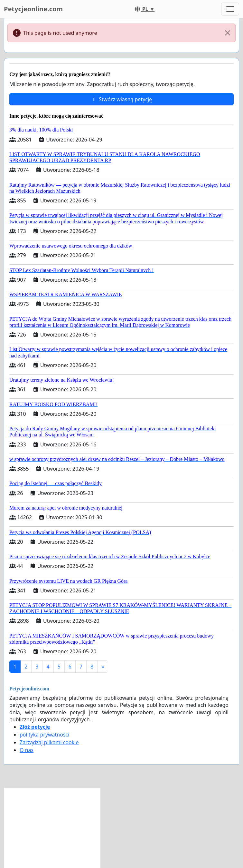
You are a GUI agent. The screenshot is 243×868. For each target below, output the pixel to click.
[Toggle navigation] (230, 9)
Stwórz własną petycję (121, 99)
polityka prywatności (44, 735)
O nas (27, 750)
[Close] (228, 33)
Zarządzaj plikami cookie (49, 742)
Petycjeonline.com (33, 9)
